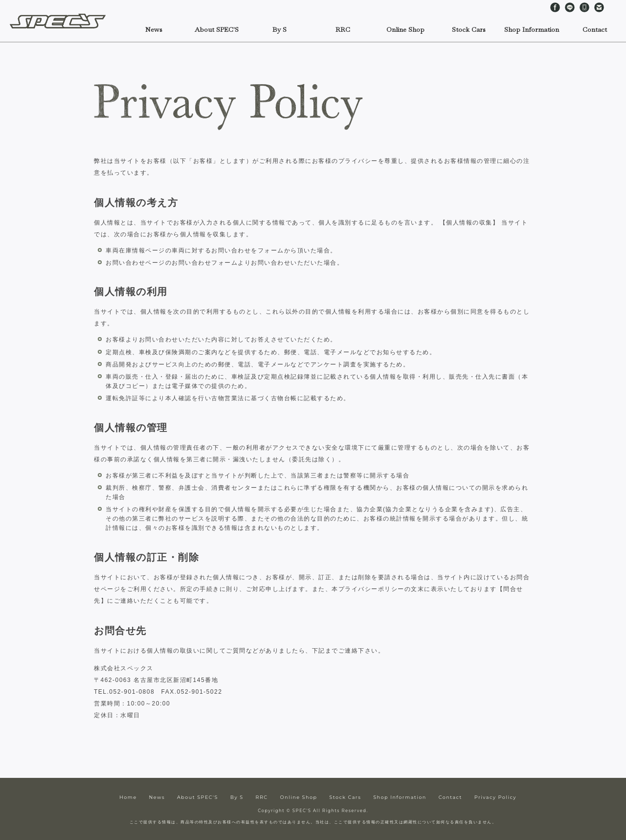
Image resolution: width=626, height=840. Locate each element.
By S (279, 29)
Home (128, 797)
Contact (599, 7)
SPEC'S (61, 21)
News (154, 29)
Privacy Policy (495, 797)
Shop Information (400, 797)
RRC (343, 29)
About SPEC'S (198, 797)
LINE (570, 7)
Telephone (584, 7)
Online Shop (405, 29)
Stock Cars (345, 797)
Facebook (555, 7)
